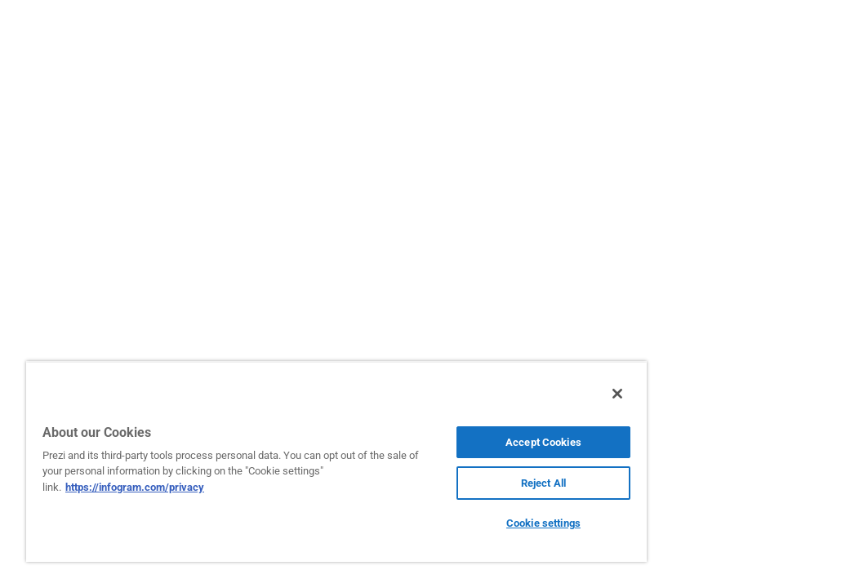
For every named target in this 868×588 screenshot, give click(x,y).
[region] (278, 461)
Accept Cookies (445, 442)
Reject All (444, 483)
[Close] (500, 394)
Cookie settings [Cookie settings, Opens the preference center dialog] (445, 523)
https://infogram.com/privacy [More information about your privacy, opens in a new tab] (216, 487)
